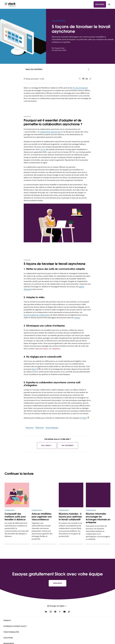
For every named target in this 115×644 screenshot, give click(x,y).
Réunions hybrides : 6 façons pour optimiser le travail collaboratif (70, 517)
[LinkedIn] (46, 612)
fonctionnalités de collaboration (37, 315)
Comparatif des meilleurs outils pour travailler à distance (15, 517)
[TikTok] (69, 612)
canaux (77, 318)
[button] (57, 606)
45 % (43, 149)
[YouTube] (64, 612)
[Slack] (10, 4)
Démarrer (100, 4)
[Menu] (109, 4)
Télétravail (39, 428)
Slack (34, 369)
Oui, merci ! (47, 445)
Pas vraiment (68, 445)
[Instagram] (51, 612)
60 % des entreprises (79, 88)
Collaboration (59, 21)
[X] (60, 612)
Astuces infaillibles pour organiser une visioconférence (42, 517)
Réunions (30, 428)
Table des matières (34, 69)
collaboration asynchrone (50, 132)
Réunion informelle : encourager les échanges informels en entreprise (98, 518)
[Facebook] (55, 612)
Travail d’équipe (52, 428)
